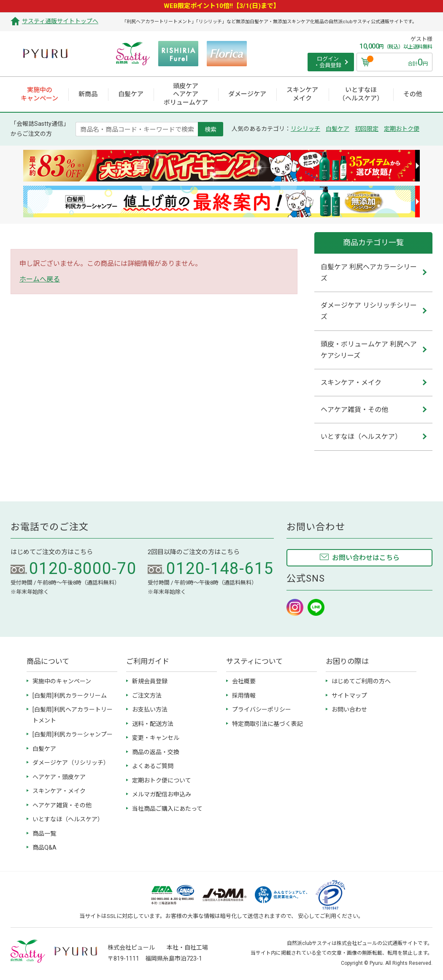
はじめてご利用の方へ (361, 681)
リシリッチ (305, 129)
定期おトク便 (402, 129)
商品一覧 (44, 834)
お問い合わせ (349, 709)
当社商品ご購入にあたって (167, 809)
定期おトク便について (162, 780)
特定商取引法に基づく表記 (267, 724)
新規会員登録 (150, 681)
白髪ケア (338, 129)
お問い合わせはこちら (366, 558)
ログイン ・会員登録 (328, 62)
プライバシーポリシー (262, 709)
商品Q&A (45, 847)
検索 (211, 129)
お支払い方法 (150, 709)
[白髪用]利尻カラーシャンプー (73, 734)
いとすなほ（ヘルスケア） (68, 819)
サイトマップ (349, 696)
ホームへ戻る (40, 279)
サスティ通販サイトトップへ (60, 21)
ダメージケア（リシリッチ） (71, 763)
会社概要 (244, 681)
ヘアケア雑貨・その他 (62, 805)
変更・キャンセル (156, 738)
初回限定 (367, 129)
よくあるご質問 (153, 766)
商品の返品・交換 (156, 752)
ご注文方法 (147, 696)
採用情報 (244, 696)
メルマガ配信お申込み (162, 794)
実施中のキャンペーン (62, 681)
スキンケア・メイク (59, 791)
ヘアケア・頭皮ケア (59, 777)
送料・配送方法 (153, 724)
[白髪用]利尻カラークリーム (70, 696)
